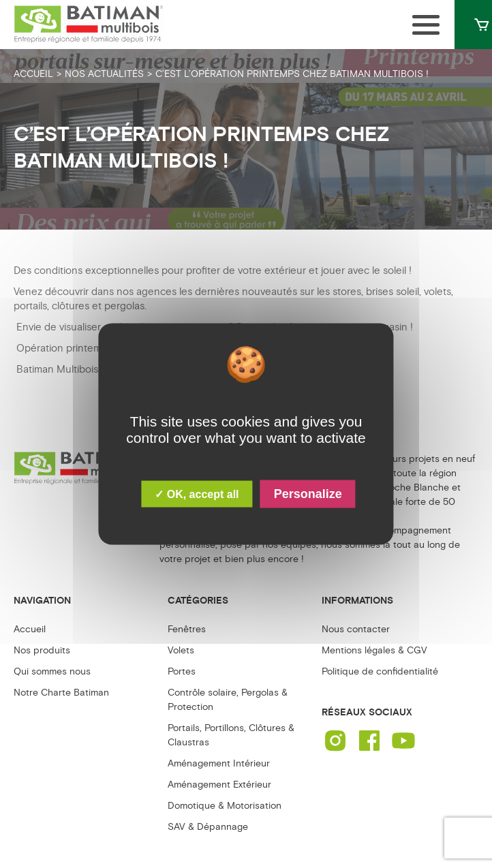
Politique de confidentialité (380, 671)
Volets (181, 650)
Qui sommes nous (52, 671)
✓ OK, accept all (197, 494)
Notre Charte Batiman (61, 693)
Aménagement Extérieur (219, 785)
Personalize (308, 494)
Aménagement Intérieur (219, 763)
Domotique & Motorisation (225, 806)
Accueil (30, 629)
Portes (182, 671)
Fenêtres (187, 629)
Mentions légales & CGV (374, 650)
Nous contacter (356, 629)
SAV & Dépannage (208, 827)
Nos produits (42, 650)
